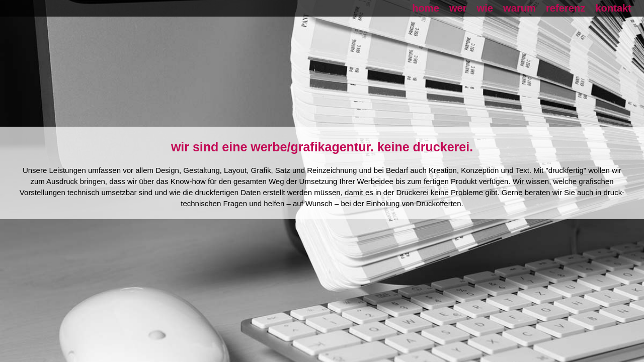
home (426, 8)
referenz (566, 8)
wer (458, 8)
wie (485, 8)
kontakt (613, 8)
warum (519, 8)
